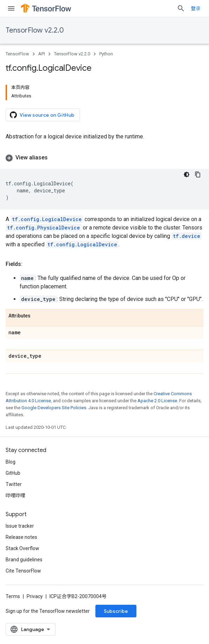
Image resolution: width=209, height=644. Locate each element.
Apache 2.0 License (157, 401)
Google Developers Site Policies (54, 408)
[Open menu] (11, 8)
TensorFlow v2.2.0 (35, 30)
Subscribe (116, 611)
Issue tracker (20, 526)
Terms (13, 596)
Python (106, 54)
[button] (104, 158)
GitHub (13, 473)
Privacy (35, 596)
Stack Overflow (22, 548)
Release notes (21, 537)
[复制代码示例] (198, 174)
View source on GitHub (42, 115)
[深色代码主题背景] (187, 174)
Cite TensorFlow (23, 571)
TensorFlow (17, 54)
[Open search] (181, 8)
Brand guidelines (24, 560)
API (42, 54)
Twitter (14, 484)
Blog (11, 462)
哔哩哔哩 (15, 495)
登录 (196, 8)
